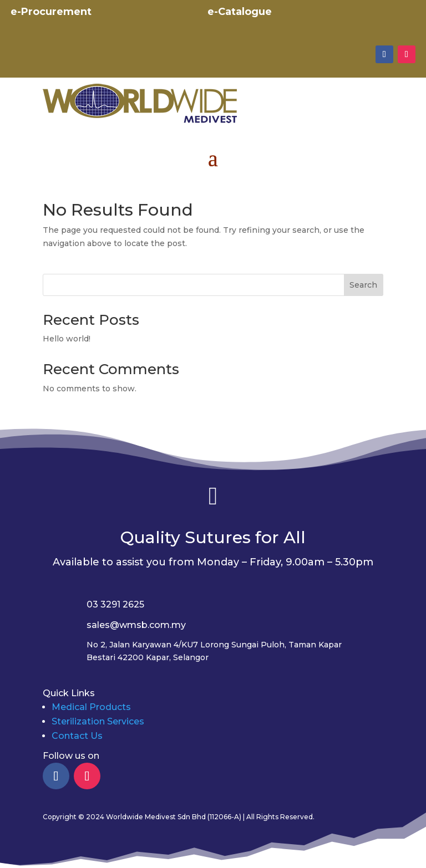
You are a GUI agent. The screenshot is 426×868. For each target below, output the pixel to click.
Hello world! (67, 339)
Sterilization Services (98, 721)
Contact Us (77, 736)
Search (363, 285)
